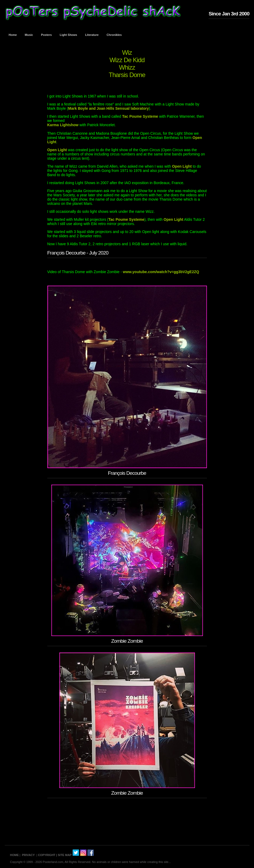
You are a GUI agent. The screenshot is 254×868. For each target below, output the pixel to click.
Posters (46, 35)
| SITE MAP (64, 855)
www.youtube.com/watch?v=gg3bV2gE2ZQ (161, 272)
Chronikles (114, 35)
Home (13, 35)
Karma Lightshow (63, 125)
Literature (92, 35)
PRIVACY (28, 855)
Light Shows (68, 35)
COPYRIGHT (47, 855)
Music (29, 35)
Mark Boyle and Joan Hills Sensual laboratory (108, 108)
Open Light (58, 150)
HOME (14, 855)
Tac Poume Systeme (140, 116)
